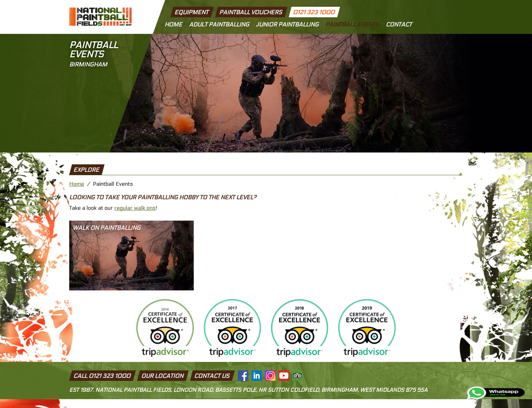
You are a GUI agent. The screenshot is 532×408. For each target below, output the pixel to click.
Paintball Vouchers (251, 13)
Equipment (192, 13)
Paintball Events (352, 25)
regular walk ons (135, 208)
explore (87, 170)
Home (173, 25)
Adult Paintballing (219, 25)
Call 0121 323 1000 (102, 376)
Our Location (163, 376)
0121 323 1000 (314, 13)
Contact (399, 25)
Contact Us (212, 376)
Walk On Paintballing (107, 228)
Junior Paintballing (287, 25)
